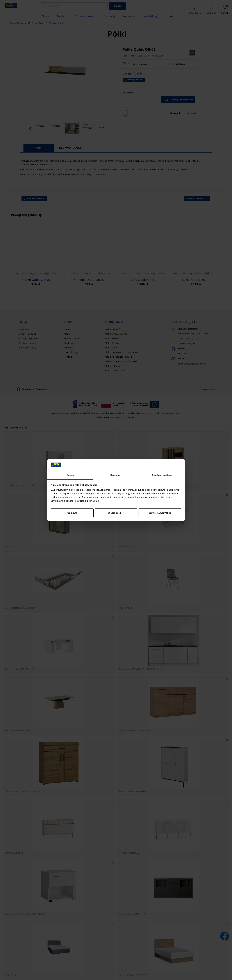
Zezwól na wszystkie (160, 513)
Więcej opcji (116, 513)
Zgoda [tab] (70, 475)
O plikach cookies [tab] (162, 475)
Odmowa (72, 513)
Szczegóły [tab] (116, 475)
